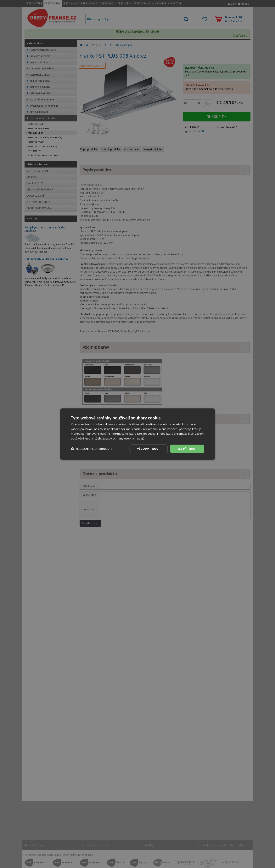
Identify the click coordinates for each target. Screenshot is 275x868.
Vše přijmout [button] (187, 449)
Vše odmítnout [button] (147, 449)
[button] (91, 449)
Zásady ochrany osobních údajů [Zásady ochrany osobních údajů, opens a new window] (124, 438)
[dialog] (137, 434)
